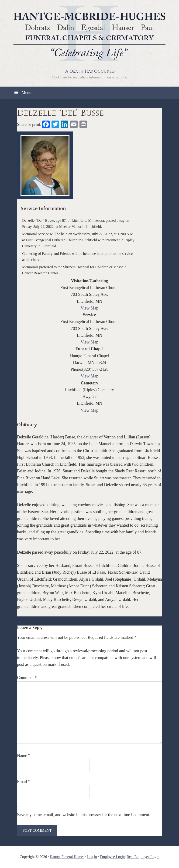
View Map (89, 308)
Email (24, 782)
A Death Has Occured (90, 71)
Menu (22, 93)
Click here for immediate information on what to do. (90, 77)
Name (24, 756)
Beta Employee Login (143, 857)
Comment (27, 678)
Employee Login (112, 857)
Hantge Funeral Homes (67, 857)
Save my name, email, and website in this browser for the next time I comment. (84, 815)
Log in (92, 857)
